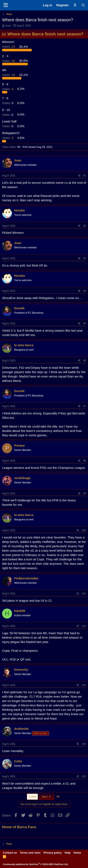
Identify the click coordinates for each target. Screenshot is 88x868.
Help (68, 853)
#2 (85, 226)
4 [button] (8, 89)
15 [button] (9, 75)
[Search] (83, 5)
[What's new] (75, 5)
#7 (85, 406)
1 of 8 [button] (32, 797)
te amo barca (24, 345)
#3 (85, 258)
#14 (84, 744)
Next (47, 797)
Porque (20, 445)
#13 (84, 685)
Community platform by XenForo (36, 864)
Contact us (10, 853)
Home (77, 853)
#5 (85, 323)
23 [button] (9, 47)
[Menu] (6, 5)
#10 (84, 530)
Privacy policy (53, 853)
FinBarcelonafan (26, 578)
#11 (84, 594)
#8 (85, 461)
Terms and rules (30, 853)
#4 (85, 291)
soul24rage (22, 478)
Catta (18, 761)
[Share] (79, 176)
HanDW (20, 611)
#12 (84, 626)
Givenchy (21, 670)
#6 (85, 361)
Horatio (20, 210)
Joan (8, 26)
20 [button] (9, 61)
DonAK (19, 308)
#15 (84, 776)
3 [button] (8, 138)
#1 (85, 176)
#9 (85, 493)
